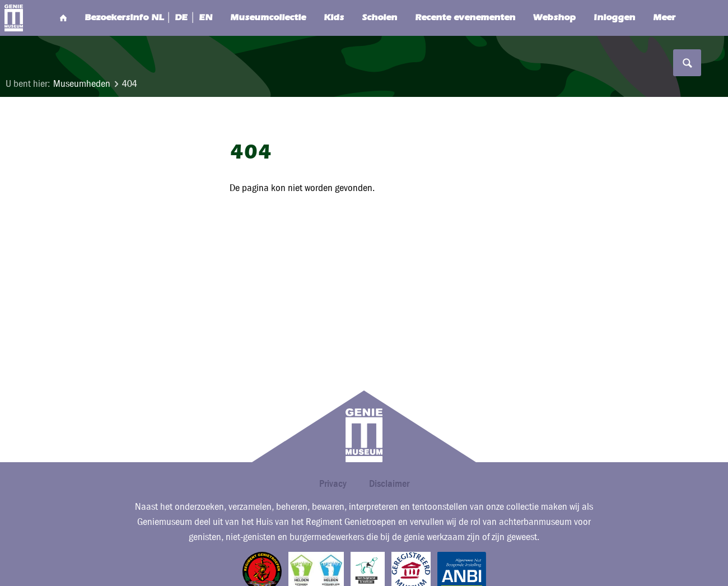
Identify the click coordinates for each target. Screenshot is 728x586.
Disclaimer (389, 483)
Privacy (333, 483)
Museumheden (82, 84)
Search (686, 18)
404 (130, 84)
